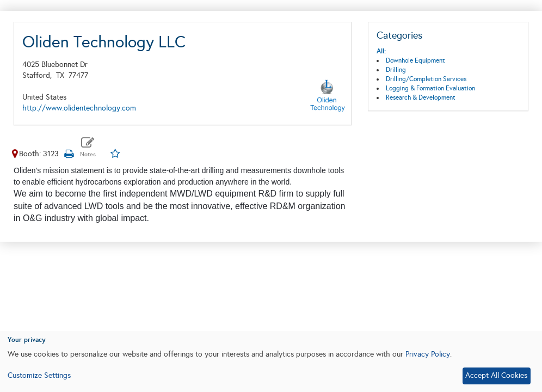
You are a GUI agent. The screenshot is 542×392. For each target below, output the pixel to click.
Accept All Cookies (496, 375)
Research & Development (421, 97)
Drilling (396, 70)
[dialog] (271, 362)
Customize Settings (39, 375)
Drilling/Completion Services (426, 79)
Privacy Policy (428, 354)
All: (381, 51)
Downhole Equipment (415, 60)
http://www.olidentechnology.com (79, 108)
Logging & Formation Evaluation (430, 88)
